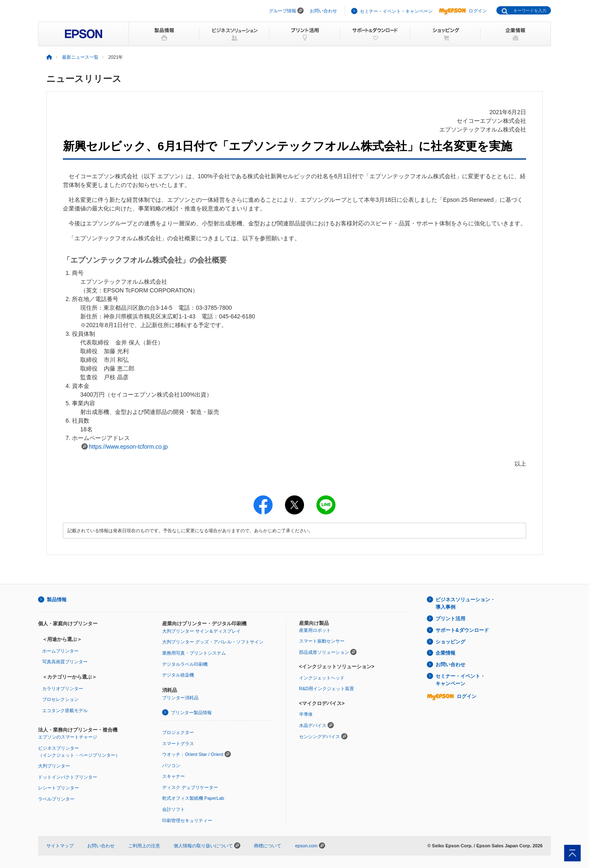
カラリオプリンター (63, 689)
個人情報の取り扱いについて (207, 846)
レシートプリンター (59, 788)
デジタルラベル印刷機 (185, 664)
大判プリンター (54, 766)
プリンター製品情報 (191, 713)
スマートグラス (178, 744)
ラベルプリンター (56, 799)
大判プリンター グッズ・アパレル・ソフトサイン (213, 642)
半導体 (306, 714)
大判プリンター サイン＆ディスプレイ (201, 631)
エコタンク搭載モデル (65, 710)
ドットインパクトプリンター (68, 777)
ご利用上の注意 (144, 846)
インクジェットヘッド (322, 678)
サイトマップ (60, 846)
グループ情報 (283, 11)
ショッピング (450, 642)
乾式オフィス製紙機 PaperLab (193, 798)
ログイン (463, 11)
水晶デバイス (313, 725)
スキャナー (174, 776)
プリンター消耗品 (180, 698)
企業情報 (445, 653)
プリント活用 (450, 619)
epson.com (306, 846)
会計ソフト (174, 809)
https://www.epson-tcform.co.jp (128, 447)
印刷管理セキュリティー (187, 820)
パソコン (171, 765)
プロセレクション (60, 699)
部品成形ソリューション (324, 652)
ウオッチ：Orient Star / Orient (193, 754)
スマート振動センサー (322, 641)
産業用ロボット (315, 630)
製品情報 (57, 600)
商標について (268, 846)
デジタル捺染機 (178, 675)
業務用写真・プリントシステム (194, 653)
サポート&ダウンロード (462, 630)
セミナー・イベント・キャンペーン (396, 11)
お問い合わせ (323, 11)
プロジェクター (178, 732)
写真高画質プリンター (65, 662)
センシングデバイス (320, 736)
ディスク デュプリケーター (190, 787)
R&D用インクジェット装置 (327, 689)
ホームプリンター (60, 651)
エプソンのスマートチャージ (68, 737)
